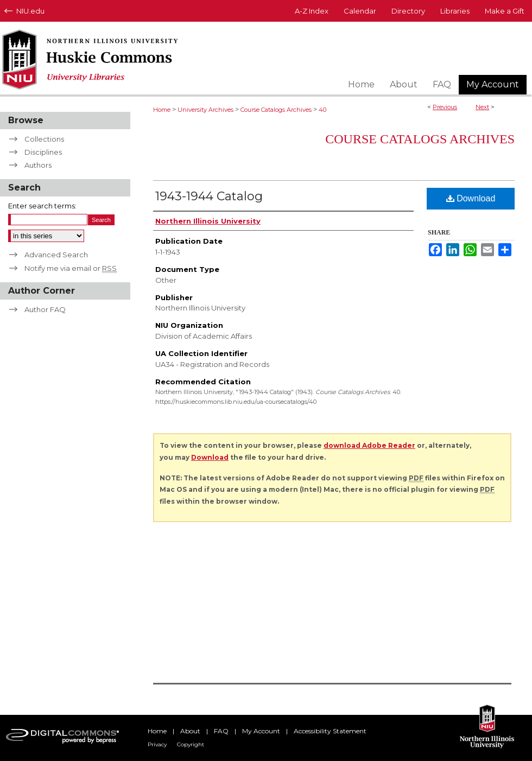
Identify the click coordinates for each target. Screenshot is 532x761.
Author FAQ (45, 309)
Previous (445, 107)
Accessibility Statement (330, 731)
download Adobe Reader (369, 445)
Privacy (157, 744)
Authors (38, 165)
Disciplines (43, 152)
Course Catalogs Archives (276, 110)
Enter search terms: (42, 206)
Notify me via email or (71, 268)
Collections (44, 139)
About (190, 731)
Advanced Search (56, 255)
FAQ (221, 731)
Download (471, 198)
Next (482, 107)
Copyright (191, 744)
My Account (261, 731)
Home (162, 110)
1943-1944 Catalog (209, 196)
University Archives (205, 110)
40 (322, 110)
